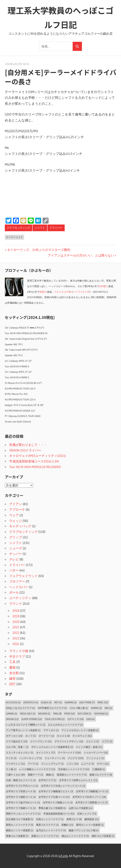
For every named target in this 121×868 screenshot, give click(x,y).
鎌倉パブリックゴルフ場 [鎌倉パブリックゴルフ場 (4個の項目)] (84, 830)
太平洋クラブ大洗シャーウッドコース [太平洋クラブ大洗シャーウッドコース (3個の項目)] (63, 786)
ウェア (14, 515)
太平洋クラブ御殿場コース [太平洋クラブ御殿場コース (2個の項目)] (92, 791)
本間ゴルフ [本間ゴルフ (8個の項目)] (74, 819)
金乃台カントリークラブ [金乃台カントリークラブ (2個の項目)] (51, 830)
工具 (12, 662)
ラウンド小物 (19, 651)
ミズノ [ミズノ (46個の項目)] (72, 764)
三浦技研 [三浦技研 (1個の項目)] (99, 769)
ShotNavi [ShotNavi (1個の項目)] (101, 713)
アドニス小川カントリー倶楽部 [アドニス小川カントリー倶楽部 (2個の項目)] (80, 730)
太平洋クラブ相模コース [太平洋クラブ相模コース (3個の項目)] (58, 802)
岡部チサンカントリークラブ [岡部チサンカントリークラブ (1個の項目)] (23, 814)
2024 (16, 644)
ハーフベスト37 (81, 292)
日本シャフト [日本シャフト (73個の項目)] (87, 814)
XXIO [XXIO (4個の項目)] (91, 719)
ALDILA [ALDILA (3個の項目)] (46, 702)
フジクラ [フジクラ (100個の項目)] (76, 758)
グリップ (16, 537)
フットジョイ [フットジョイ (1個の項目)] (95, 758)
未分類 (14, 673)
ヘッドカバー (19, 587)
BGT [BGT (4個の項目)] (58, 702)
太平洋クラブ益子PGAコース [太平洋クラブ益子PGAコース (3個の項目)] (23, 802)
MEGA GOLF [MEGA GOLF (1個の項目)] (28, 713)
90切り (43, 292)
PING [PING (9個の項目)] (57, 713)
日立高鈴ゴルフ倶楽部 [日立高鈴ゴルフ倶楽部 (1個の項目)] (20, 819)
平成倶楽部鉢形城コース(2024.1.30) (34, 461)
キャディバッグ (20, 526)
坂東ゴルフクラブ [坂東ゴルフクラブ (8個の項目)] (101, 775)
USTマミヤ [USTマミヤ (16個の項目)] (76, 719)
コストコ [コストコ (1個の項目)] (92, 741)
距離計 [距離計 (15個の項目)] (67, 825)
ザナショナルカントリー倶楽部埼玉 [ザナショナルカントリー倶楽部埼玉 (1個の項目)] (52, 747)
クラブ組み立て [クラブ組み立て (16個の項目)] (17, 741)
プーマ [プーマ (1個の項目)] (33, 764)
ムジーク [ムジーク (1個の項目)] (88, 764)
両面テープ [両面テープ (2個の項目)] (35, 775)
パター (14, 570)
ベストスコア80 (63, 292)
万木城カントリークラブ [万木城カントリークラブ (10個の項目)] (74, 769)
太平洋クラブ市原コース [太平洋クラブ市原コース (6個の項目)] (21, 791)
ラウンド (16, 603)
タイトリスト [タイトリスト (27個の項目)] (46, 752)
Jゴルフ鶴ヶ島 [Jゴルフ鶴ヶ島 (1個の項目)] (79, 708)
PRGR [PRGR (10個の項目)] (70, 713)
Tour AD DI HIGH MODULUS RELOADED (35, 467)
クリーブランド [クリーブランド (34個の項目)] (41, 741)
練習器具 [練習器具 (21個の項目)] (92, 819)
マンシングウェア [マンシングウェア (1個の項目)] (52, 764)
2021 (16, 627)
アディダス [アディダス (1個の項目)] (51, 730)
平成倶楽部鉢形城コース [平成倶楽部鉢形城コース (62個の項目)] (59, 814)
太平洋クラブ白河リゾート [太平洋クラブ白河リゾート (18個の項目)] (89, 797)
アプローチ (17, 509)
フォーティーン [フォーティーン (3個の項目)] (55, 758)
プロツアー (17, 581)
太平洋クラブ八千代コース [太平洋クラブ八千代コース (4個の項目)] (22, 786)
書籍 (12, 667)
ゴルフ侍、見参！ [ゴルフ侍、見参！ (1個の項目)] (17, 747)
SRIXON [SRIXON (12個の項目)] (12, 719)
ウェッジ (16, 521)
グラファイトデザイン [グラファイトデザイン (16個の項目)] (69, 741)
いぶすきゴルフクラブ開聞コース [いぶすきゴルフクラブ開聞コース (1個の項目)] (26, 725)
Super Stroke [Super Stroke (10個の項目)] (32, 719)
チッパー (16, 554)
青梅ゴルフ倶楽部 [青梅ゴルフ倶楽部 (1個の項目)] (17, 836)
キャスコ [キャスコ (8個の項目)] (63, 736)
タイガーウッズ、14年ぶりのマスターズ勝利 (39, 250)
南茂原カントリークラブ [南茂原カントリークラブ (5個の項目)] (72, 775)
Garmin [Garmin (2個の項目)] (71, 702)
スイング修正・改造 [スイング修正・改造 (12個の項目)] (89, 747)
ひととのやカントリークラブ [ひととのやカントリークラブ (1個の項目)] (66, 725)
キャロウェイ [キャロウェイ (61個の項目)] (82, 736)
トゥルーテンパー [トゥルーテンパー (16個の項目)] (96, 752)
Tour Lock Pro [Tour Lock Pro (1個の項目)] (55, 719)
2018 (16, 611)
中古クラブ (17, 656)
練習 (12, 678)
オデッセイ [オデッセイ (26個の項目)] (14, 736)
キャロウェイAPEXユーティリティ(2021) (38, 456)
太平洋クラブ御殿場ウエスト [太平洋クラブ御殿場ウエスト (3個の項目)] (56, 791)
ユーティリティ (20, 598)
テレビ (14, 559)
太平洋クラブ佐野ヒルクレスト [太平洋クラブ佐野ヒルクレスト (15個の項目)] (78, 780)
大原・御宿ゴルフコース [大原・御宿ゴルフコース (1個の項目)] (21, 780)
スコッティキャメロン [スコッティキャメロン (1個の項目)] (20, 752)
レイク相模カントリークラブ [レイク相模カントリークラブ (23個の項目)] (37, 769)
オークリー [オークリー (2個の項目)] (46, 736)
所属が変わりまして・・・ (28, 445)
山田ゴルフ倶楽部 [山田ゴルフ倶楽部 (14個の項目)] (81, 808)
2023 (16, 638)
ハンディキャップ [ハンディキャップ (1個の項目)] (31, 758)
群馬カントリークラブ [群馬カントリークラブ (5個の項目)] (20, 825)
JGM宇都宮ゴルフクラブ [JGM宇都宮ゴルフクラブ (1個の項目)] (52, 708)
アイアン (16, 504)
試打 (12, 684)
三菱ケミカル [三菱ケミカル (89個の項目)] (15, 775)
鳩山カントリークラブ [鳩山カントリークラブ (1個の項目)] (75, 836)
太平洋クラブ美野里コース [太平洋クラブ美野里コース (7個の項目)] (92, 802)
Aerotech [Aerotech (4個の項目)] (31, 702)
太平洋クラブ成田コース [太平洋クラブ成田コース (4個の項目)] (21, 797)
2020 (16, 622)
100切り (104, 286)
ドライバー (56, 228)
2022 (16, 633)
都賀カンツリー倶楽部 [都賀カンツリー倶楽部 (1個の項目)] (20, 830)
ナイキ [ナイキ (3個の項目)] (11, 758)
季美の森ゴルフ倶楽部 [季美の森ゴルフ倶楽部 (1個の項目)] (52, 808)
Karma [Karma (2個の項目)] (96, 708)
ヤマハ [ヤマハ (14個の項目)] (103, 764)
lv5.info (63, 856)
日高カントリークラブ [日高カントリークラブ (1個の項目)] (50, 819)
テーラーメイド (14, 237)
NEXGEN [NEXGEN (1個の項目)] (44, 713)
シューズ (16, 548)
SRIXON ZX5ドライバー (25, 450)
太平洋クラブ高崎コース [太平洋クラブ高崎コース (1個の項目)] (21, 808)
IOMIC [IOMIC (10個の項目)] (103, 702)
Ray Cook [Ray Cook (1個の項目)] (84, 713)
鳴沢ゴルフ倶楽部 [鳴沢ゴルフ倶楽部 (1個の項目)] (103, 836)
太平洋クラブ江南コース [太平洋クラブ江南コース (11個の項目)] (54, 797)
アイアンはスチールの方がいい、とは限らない (81, 255)
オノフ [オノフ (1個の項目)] (31, 736)
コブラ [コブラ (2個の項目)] (107, 741)
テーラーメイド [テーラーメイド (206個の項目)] (69, 752)
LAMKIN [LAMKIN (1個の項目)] (12, 713)
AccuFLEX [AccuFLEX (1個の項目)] (13, 702)
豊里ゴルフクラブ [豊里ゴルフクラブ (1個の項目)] (47, 825)
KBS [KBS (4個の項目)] (108, 708)
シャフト (40, 228)
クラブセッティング (19, 228)
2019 (16, 616)
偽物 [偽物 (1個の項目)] (50, 775)
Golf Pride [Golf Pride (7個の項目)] (87, 702)
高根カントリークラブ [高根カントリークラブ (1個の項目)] (45, 836)
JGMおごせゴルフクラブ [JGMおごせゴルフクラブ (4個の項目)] (20, 708)
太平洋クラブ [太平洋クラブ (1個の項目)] (47, 780)
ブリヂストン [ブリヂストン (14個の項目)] (15, 764)
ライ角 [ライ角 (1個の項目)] (11, 769)
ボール (14, 592)
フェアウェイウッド (23, 576)
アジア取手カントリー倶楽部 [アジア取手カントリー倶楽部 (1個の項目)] (23, 730)
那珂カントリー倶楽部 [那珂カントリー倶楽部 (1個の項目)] (90, 825)
